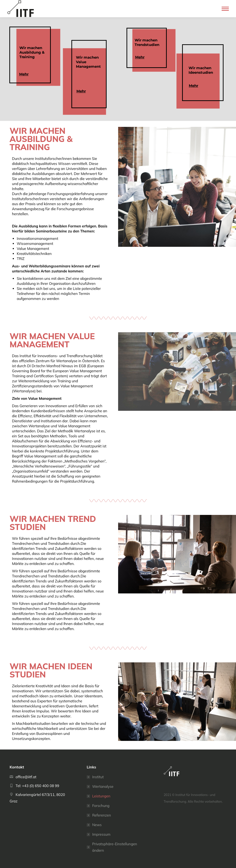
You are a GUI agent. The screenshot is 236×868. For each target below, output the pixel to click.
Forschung (101, 806)
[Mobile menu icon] (225, 9)
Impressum (101, 834)
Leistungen (101, 796)
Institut (98, 777)
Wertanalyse (103, 786)
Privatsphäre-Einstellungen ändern (115, 847)
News (97, 825)
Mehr (193, 86)
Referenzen (102, 815)
